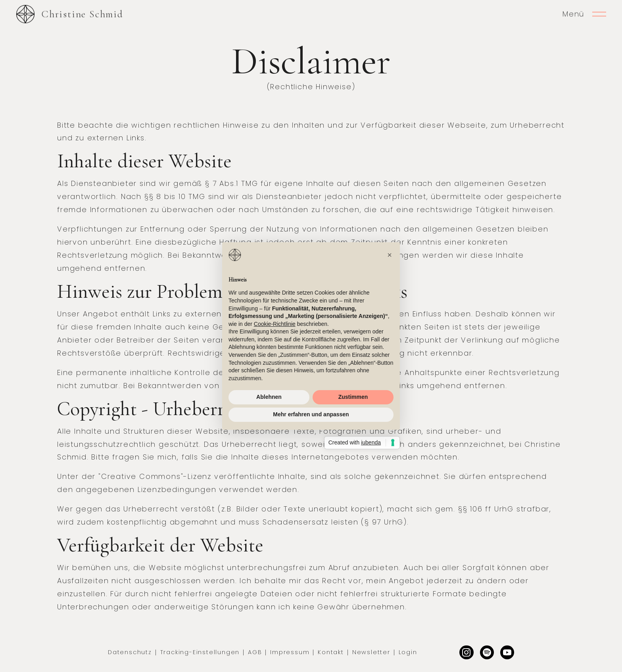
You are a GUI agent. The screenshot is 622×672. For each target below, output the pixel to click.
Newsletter (371, 652)
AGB (255, 652)
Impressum (290, 652)
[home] (70, 14)
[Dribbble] (487, 652)
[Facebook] (507, 652)
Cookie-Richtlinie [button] (275, 324)
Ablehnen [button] (269, 397)
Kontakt (331, 652)
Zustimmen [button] (353, 397)
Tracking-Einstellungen (200, 652)
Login (408, 652)
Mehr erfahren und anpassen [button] (311, 414)
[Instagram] (466, 652)
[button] (390, 255)
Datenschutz (130, 652)
